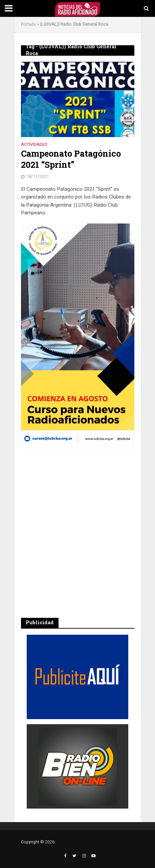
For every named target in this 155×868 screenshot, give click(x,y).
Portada (28, 24)
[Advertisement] (77, 534)
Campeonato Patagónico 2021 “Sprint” (71, 159)
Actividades (34, 145)
